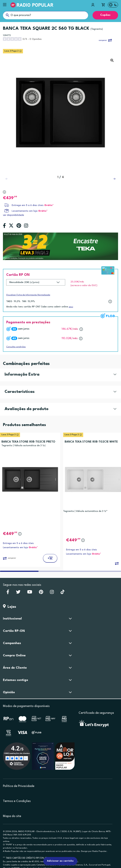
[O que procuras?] (46, 15)
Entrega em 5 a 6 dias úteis (28, 205)
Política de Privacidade (19, 786)
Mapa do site (12, 816)
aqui (71, 307)
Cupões (105, 15)
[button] (114, 179)
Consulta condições (16, 347)
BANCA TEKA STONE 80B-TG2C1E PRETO (28, 442)
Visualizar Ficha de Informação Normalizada (28, 295)
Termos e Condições (17, 801)
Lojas (10, 607)
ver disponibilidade (13, 215)
